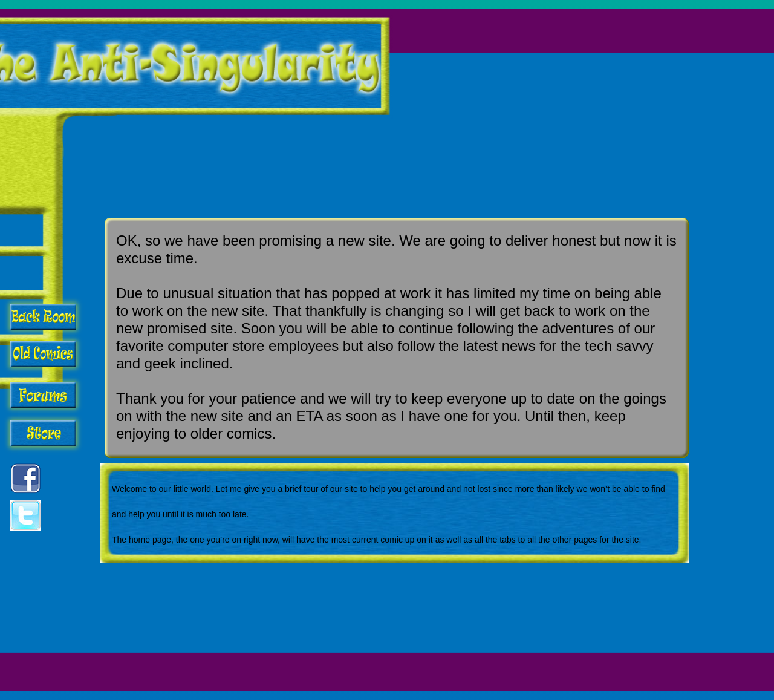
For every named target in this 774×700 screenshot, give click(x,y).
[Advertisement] (562, 101)
